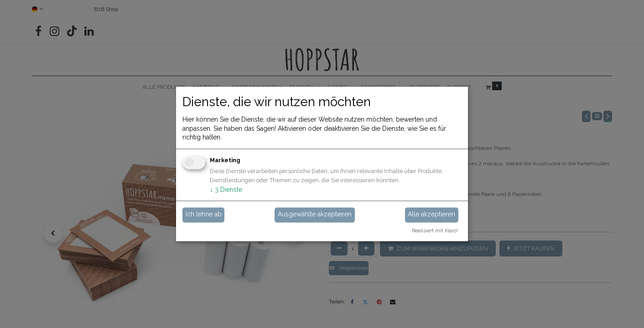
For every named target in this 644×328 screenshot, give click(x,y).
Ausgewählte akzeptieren (315, 215)
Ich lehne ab (204, 215)
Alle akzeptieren (431, 215)
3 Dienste (226, 190)
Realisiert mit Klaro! (435, 231)
